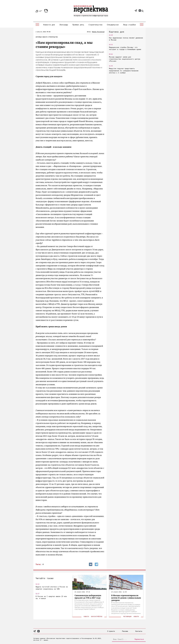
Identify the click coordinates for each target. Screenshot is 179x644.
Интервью (39, 37)
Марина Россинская (98, 32)
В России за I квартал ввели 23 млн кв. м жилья (51, 597)
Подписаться (139, 639)
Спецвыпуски (113, 25)
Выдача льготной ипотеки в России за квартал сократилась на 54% (52, 588)
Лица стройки (129, 25)
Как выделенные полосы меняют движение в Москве (126, 39)
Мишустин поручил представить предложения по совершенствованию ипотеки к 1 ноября (124, 71)
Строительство (95, 25)
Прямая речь (78, 25)
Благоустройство (97, 616)
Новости (45, 37)
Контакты (139, 631)
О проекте (111, 631)
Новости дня (49, 25)
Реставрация (127, 616)
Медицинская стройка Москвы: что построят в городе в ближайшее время (125, 48)
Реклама (125, 631)
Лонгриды (64, 25)
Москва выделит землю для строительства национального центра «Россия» (125, 59)
